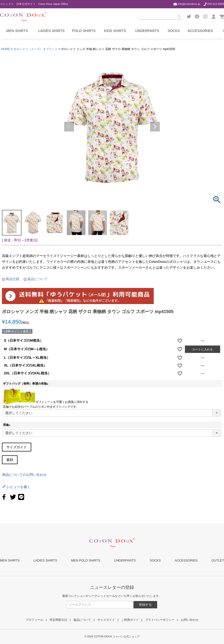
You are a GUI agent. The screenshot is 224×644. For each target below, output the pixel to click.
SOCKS (155, 560)
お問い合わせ (190, 620)
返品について (38, 279)
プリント (52, 49)
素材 (10, 460)
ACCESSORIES (186, 560)
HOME (6, 49)
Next (155, 127)
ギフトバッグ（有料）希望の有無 (26, 384)
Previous (69, 127)
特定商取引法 (58, 620)
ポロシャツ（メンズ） (28, 49)
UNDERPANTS (125, 560)
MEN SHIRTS (10, 560)
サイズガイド (17, 447)
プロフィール (34, 620)
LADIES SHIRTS (45, 560)
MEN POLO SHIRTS (86, 560)
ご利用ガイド (130, 620)
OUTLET (218, 560)
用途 (7, 425)
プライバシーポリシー (160, 620)
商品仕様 (12, 279)
